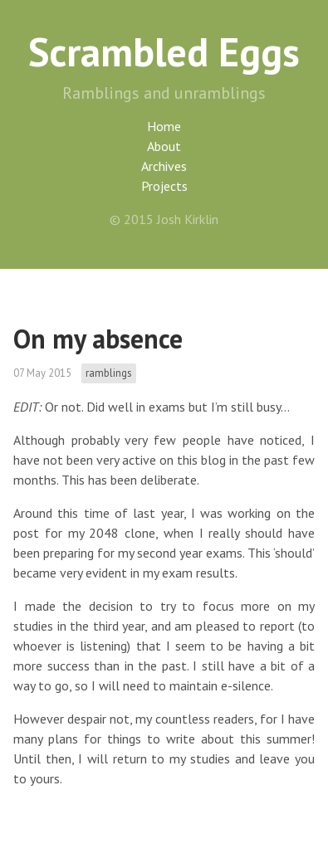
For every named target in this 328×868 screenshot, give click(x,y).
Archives (164, 166)
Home (164, 126)
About (164, 146)
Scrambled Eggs (164, 51)
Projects (164, 186)
